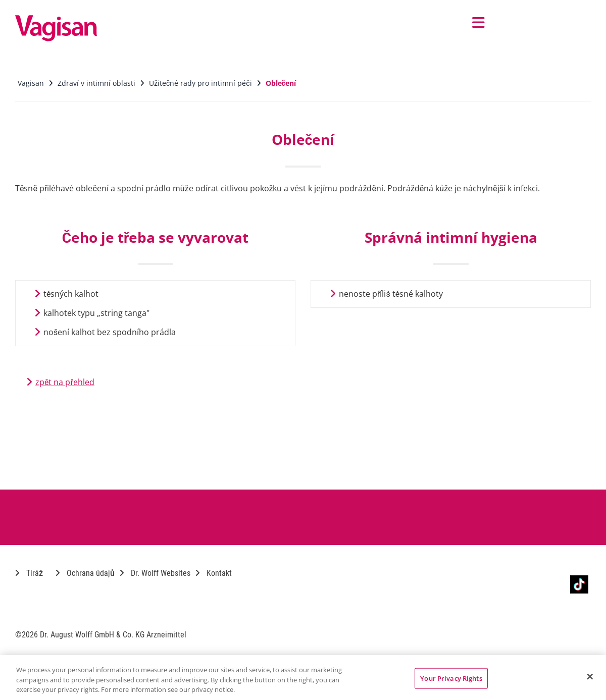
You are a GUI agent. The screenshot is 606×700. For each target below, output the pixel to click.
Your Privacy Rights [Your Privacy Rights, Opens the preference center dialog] (451, 678)
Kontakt (214, 573)
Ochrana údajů (85, 573)
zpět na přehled (65, 382)
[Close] (590, 676)
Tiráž (29, 573)
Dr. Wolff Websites (155, 573)
